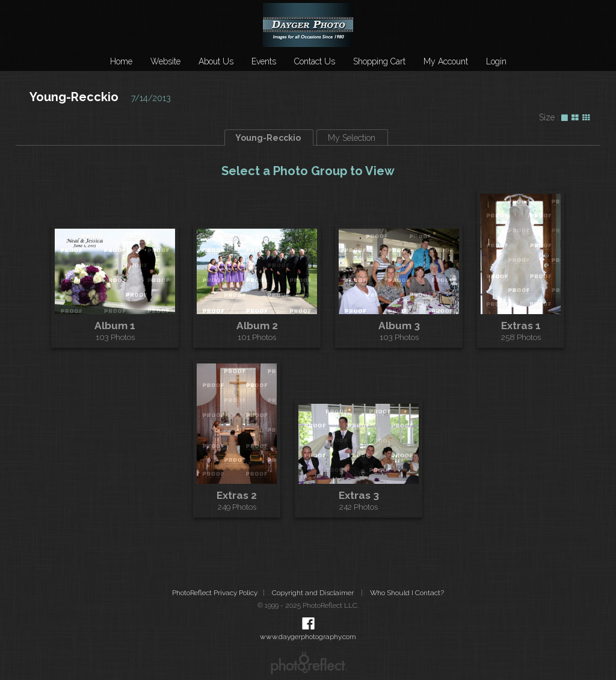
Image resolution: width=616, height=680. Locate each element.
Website (165, 61)
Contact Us (315, 61)
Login (496, 61)
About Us (216, 61)
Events (264, 61)
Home (121, 61)
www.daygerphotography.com (308, 637)
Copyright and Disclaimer (314, 593)
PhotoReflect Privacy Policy (215, 593)
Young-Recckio (74, 97)
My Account (446, 61)
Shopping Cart (379, 61)
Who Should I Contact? (407, 593)
